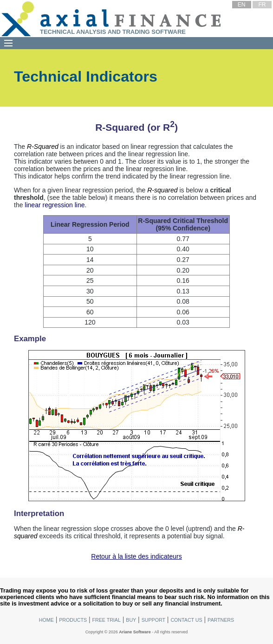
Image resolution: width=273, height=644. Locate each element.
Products (73, 620)
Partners (221, 620)
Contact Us (186, 620)
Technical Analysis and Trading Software (113, 32)
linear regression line (55, 205)
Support (153, 620)
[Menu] (8, 43)
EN (242, 5)
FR (262, 5)
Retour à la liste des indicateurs (136, 556)
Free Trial (106, 620)
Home (46, 620)
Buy (131, 620)
